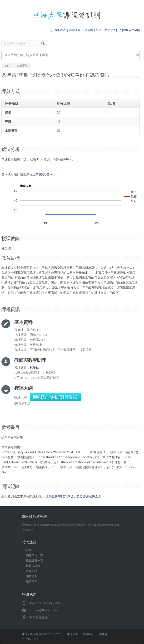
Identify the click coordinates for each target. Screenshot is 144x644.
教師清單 (32, 581)
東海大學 (27, 634)
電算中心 (88, 634)
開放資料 (32, 576)
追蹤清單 (75, 30)
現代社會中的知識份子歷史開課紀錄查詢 (73, 496)
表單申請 (32, 571)
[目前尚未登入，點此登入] (100, 30)
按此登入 (46, 174)
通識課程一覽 (35, 560)
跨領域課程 (33, 566)
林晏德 (6, 248)
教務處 (103, 634)
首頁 (29, 550)
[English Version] (129, 30)
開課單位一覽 (35, 555)
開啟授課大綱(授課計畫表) (55, 397)
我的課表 (60, 30)
